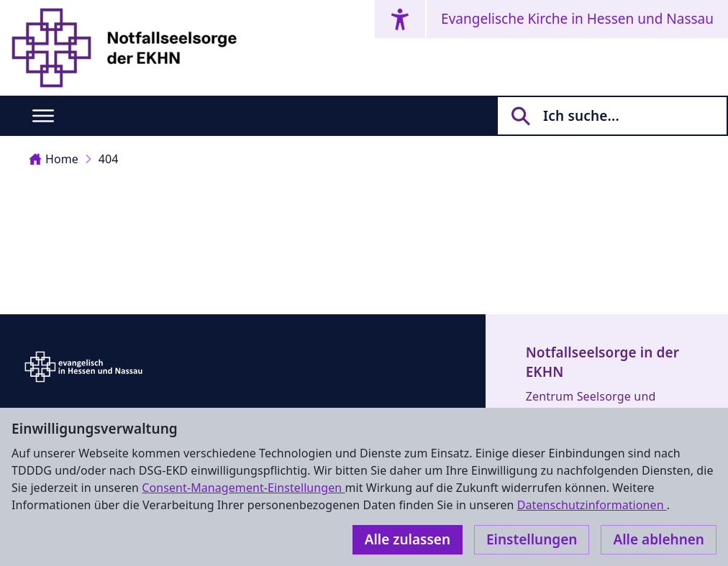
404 (109, 159)
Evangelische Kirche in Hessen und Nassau (577, 19)
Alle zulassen (408, 539)
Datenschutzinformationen (592, 505)
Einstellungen (532, 539)
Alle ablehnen (659, 539)
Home (54, 159)
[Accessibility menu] (400, 19)
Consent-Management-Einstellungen (243, 488)
